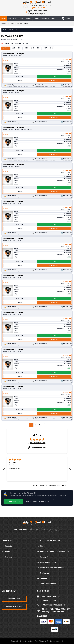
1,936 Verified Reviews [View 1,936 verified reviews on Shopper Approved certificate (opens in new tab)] (37, 443)
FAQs (41, 546)
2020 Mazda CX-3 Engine (13, 275)
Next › (41, 425)
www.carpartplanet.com (51, 596)
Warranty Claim (14, 606)
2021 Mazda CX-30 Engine (14, 91)
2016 (51, 48)
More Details (20, 76)
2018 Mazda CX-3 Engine (13, 349)
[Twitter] (37, 530)
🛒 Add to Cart (54, 80)
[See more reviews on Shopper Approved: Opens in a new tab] (47, 485)
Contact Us (43, 573)
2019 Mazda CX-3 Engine (13, 312)
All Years (6, 48)
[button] (4, 470)
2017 (45, 48)
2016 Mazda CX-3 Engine (13, 386)
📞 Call (54, 76)
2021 (20, 48)
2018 (39, 48)
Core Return (14, 598)
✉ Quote (20, 80)
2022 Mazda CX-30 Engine (14, 127)
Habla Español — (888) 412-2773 (39, 501)
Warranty (7, 557)
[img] (37, 439)
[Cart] (63, 18)
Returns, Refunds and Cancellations (53, 552)
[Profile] (69, 18)
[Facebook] (31, 530)
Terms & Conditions (47, 584)
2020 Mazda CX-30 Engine (14, 54)
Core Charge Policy (46, 562)
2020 (26, 48)
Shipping (42, 578)
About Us (7, 546)
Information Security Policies (50, 568)
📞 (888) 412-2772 (13, 501)
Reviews (7, 552)
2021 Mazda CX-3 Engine (13, 201)
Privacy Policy (44, 557)
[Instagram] (56, 530)
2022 (13, 48)
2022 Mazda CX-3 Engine (13, 238)
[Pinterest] (50, 530)
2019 (32, 48)
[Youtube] (44, 530)
